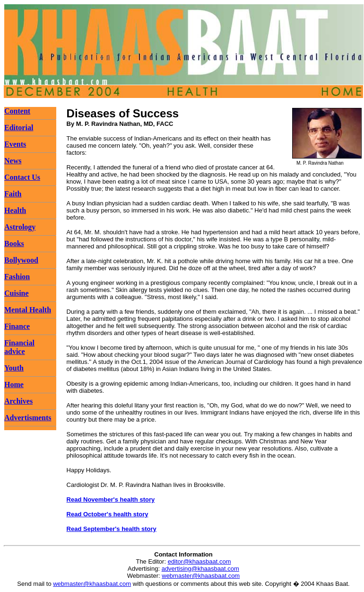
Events (15, 144)
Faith (13, 194)
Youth (14, 368)
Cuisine (17, 293)
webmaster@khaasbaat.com (201, 576)
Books (14, 243)
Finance (17, 326)
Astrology (20, 227)
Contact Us (22, 177)
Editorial (19, 128)
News (13, 161)
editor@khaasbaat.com (199, 561)
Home (14, 384)
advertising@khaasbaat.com (200, 569)
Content (17, 111)
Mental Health (28, 310)
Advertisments (28, 418)
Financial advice (19, 347)
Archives (18, 401)
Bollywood (21, 260)
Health (15, 210)
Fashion (17, 277)
